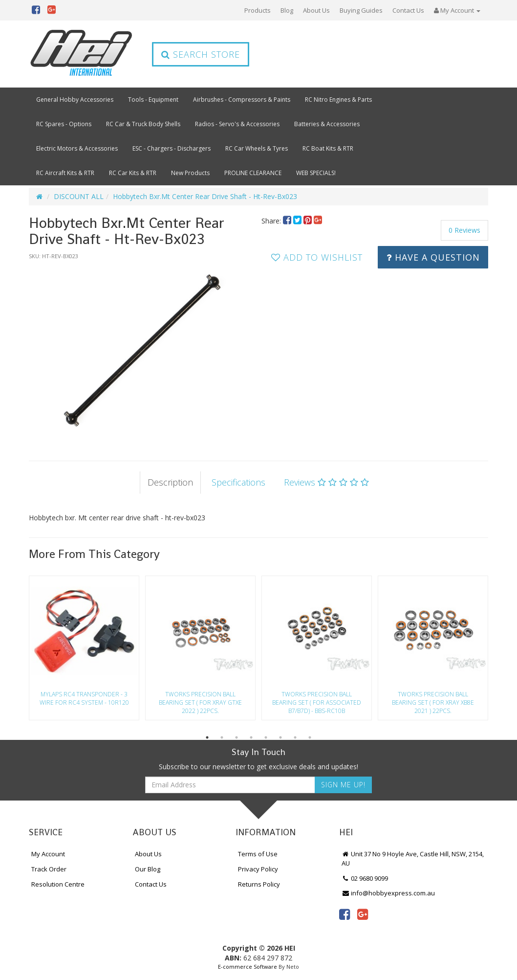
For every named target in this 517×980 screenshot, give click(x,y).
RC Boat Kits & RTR (328, 148)
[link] (345, 914)
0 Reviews (464, 230)
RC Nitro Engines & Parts (338, 100)
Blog (287, 10)
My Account (48, 854)
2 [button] (222, 737)
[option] (142, 351)
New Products (190, 173)
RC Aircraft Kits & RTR (65, 173)
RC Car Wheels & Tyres (257, 148)
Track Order (49, 869)
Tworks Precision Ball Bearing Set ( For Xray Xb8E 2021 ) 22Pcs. (433, 702)
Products (258, 10)
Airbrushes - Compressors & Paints (242, 100)
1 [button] (207, 737)
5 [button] (266, 737)
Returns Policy (259, 884)
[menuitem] (288, 221)
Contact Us (408, 10)
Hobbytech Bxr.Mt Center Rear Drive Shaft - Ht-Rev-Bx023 (205, 196)
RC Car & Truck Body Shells (143, 124)
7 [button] (295, 737)
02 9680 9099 (365, 878)
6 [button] (280, 737)
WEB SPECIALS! (316, 173)
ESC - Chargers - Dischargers (172, 148)
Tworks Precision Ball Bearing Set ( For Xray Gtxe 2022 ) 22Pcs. (200, 702)
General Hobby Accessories (75, 100)
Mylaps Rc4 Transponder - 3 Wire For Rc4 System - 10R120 (84, 698)
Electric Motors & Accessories (77, 148)
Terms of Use (258, 854)
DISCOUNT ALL (79, 196)
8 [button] (310, 737)
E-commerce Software (248, 967)
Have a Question (433, 257)
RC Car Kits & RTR (133, 173)
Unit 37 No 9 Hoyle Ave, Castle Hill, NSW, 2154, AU (413, 858)
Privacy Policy (258, 869)
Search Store (201, 54)
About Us (316, 10)
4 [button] (251, 737)
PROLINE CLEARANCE (253, 173)
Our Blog (148, 869)
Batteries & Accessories (327, 124)
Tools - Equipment (153, 100)
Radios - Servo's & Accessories (237, 124)
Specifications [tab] (238, 482)
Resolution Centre (58, 884)
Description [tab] (170, 482)
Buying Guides (361, 10)
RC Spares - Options (64, 124)
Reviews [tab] (326, 482)
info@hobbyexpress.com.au (388, 893)
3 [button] (237, 737)
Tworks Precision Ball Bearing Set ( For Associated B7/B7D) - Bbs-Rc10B (317, 702)
